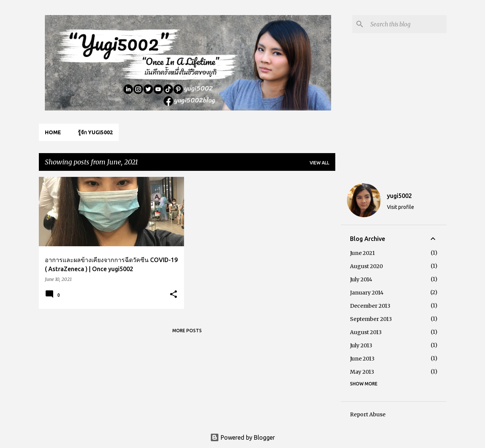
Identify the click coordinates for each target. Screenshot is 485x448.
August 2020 (366, 266)
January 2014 (367, 293)
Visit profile (401, 207)
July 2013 (361, 345)
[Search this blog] (407, 24)
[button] (173, 295)
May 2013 (362, 372)
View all (319, 163)
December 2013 (370, 306)
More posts (187, 331)
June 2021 (362, 253)
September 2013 (371, 319)
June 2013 (362, 359)
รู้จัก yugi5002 (95, 132)
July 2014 (361, 279)
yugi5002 (399, 196)
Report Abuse (368, 414)
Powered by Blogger (242, 437)
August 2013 (366, 332)
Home (53, 132)
